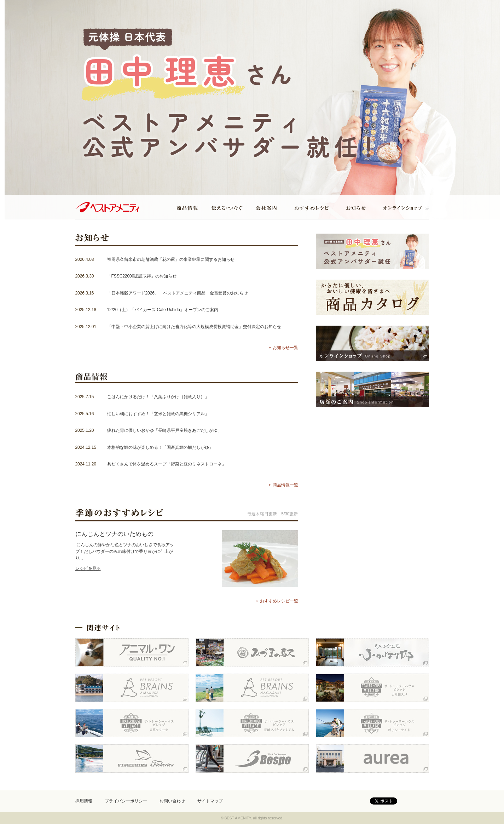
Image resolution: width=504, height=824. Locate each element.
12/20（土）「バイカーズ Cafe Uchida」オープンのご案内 (163, 310)
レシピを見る (88, 568)
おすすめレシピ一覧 (279, 601)
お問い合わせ (172, 801)
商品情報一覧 (285, 485)
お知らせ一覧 (285, 348)
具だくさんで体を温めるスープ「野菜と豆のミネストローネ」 (167, 464)
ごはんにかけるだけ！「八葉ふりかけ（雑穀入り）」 (158, 397)
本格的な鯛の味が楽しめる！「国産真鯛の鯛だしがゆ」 (160, 447)
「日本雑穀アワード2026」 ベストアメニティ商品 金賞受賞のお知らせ (178, 293)
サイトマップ (210, 801)
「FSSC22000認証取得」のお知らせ (142, 276)
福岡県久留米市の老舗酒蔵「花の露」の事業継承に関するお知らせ (171, 259)
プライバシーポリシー (126, 801)
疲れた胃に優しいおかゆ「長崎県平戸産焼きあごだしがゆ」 (164, 430)
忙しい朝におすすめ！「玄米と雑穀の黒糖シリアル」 (158, 414)
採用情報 (84, 801)
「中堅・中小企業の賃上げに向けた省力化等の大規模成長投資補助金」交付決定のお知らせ (194, 327)
